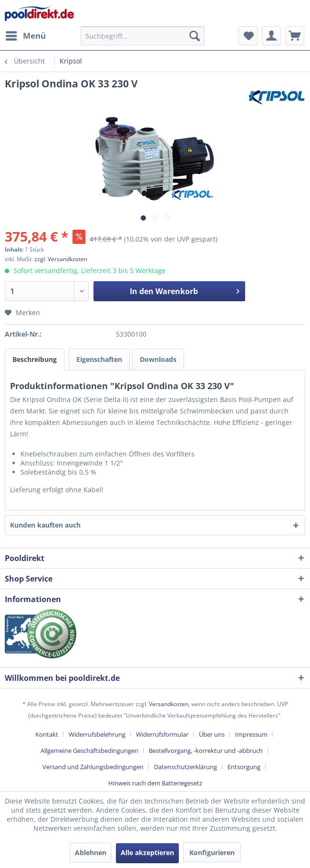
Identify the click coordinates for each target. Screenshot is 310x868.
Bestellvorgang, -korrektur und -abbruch (206, 751)
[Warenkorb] (295, 36)
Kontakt (47, 734)
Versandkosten (169, 704)
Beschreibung (35, 359)
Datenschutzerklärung (186, 767)
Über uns (212, 734)
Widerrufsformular (162, 734)
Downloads (158, 359)
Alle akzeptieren (147, 852)
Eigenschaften (99, 359)
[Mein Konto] (271, 36)
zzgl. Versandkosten (61, 259)
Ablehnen (91, 852)
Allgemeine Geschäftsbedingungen (89, 751)
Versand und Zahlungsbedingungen (93, 767)
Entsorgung (244, 767)
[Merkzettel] (248, 36)
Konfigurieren (212, 852)
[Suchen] (195, 36)
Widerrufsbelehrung (97, 734)
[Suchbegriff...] (143, 36)
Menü (26, 35)
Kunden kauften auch (45, 525)
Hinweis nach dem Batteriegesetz (155, 783)
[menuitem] (25, 36)
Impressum (251, 734)
